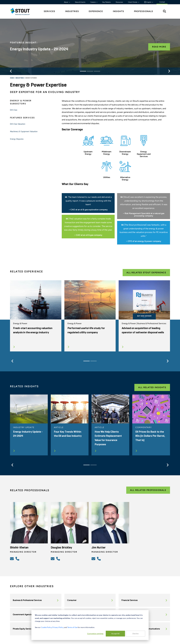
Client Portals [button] (133, 2)
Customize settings (95, 634)
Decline (135, 634)
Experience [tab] (96, 11)
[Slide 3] (97, 71)
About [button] (66, 2)
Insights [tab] (118, 11)
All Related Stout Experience (146, 273)
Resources (119, 2)
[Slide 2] (90, 71)
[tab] (22, 11)
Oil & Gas (14, 110)
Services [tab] (49, 11)
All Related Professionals (148, 490)
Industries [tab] (72, 11)
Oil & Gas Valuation (18, 124)
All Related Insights (152, 387)
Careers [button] (93, 2)
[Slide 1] (83, 71)
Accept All (115, 634)
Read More (159, 47)
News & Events (80, 2)
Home (12, 78)
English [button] (148, 2)
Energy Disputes (17, 139)
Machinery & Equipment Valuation (24, 132)
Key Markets (107, 2)
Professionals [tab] (143, 11)
